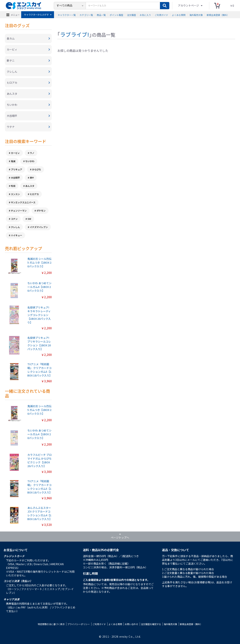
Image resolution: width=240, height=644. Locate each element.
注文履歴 (131, 15)
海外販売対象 (196, 15)
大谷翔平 (15, 178)
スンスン (15, 194)
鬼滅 (13, 161)
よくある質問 (179, 15)
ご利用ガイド (161, 15)
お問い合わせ (131, 624)
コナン (14, 219)
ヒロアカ (34, 194)
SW (29, 219)
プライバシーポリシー (79, 624)
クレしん (15, 227)
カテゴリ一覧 (86, 15)
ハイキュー (16, 235)
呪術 (13, 186)
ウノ (32, 153)
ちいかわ (30, 161)
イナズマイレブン (39, 227)
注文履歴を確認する (151, 624)
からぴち (37, 169)
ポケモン (41, 211)
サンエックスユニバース (23, 202)
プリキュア (16, 169)
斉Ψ (32, 178)
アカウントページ (189, 5)
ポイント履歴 (116, 15)
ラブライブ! (75, 34)
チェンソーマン (19, 211)
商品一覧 (101, 15)
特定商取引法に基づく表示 (51, 624)
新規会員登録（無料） (218, 15)
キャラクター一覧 (67, 15)
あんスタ (30, 186)
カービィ (15, 153)
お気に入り (145, 15)
